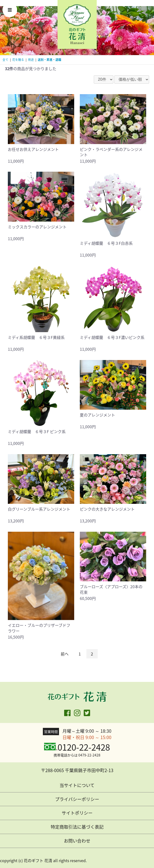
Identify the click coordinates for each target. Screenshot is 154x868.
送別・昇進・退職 (49, 60)
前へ (65, 654)
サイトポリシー (77, 813)
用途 (31, 60)
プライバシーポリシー (77, 799)
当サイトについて (77, 785)
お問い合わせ (77, 841)
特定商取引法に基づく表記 (77, 827)
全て (5, 60)
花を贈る (18, 60)
